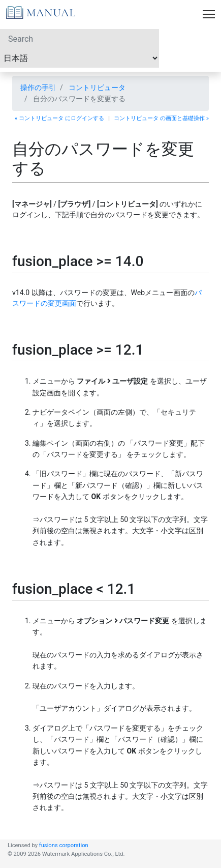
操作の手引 (38, 88)
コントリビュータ (97, 88)
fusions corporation (64, 845)
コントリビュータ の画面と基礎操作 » (161, 118)
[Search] (80, 39)
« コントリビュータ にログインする (59, 118)
